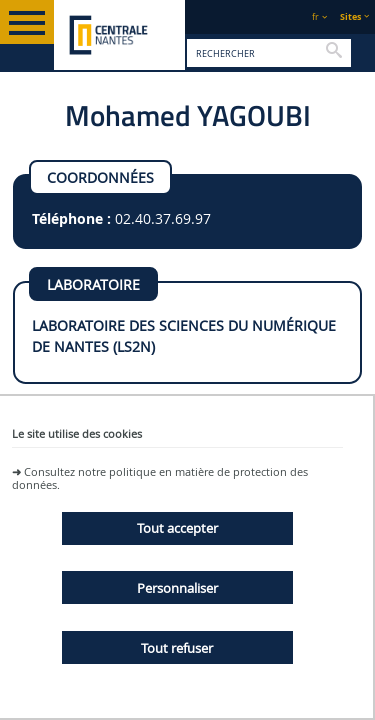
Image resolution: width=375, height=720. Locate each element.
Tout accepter (177, 528)
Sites (350, 16)
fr (315, 16)
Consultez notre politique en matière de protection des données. (160, 478)
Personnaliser (177, 588)
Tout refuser (177, 648)
